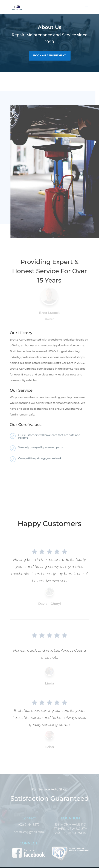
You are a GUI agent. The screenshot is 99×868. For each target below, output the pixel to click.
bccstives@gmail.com (29, 835)
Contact (29, 821)
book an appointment (50, 54)
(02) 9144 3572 (29, 827)
